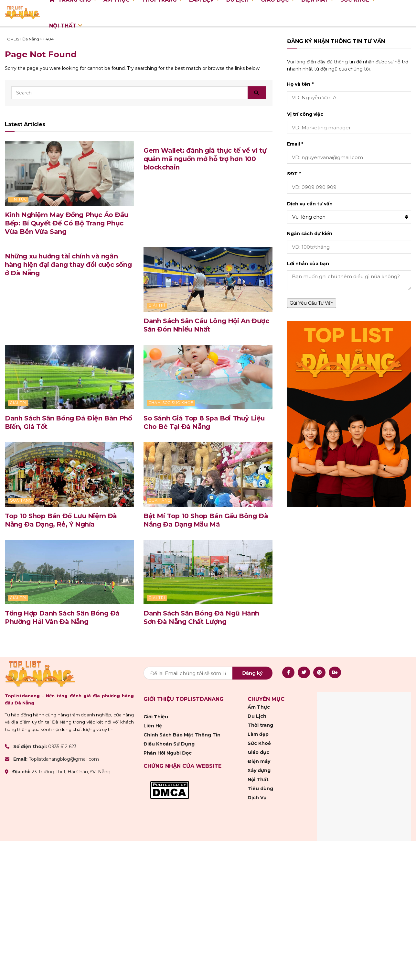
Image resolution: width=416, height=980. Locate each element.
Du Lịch (257, 716)
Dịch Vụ (257, 798)
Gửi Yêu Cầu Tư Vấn (312, 303)
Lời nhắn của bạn (308, 264)
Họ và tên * (300, 84)
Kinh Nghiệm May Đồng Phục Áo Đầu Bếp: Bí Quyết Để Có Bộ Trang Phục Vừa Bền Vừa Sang (66, 223)
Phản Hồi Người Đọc (168, 753)
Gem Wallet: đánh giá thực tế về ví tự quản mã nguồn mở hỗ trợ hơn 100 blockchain (205, 159)
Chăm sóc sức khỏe (171, 403)
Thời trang (260, 725)
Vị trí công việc (305, 114)
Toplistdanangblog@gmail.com (64, 759)
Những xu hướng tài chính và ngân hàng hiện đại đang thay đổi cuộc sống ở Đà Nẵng (68, 265)
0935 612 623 (62, 746)
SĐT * (294, 174)
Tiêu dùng (260, 789)
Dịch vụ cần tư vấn (310, 204)
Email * (295, 144)
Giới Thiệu (156, 717)
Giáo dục (258, 752)
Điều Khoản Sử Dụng (169, 744)
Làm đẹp (258, 734)
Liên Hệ (153, 726)
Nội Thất (63, 26)
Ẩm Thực (259, 707)
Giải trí (157, 305)
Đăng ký (252, 673)
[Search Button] (257, 93)
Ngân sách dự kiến (310, 234)
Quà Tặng (21, 500)
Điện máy (259, 761)
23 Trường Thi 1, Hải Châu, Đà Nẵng (71, 772)
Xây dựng (259, 770)
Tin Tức (18, 199)
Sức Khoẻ (259, 743)
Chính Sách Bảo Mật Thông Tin (182, 735)
